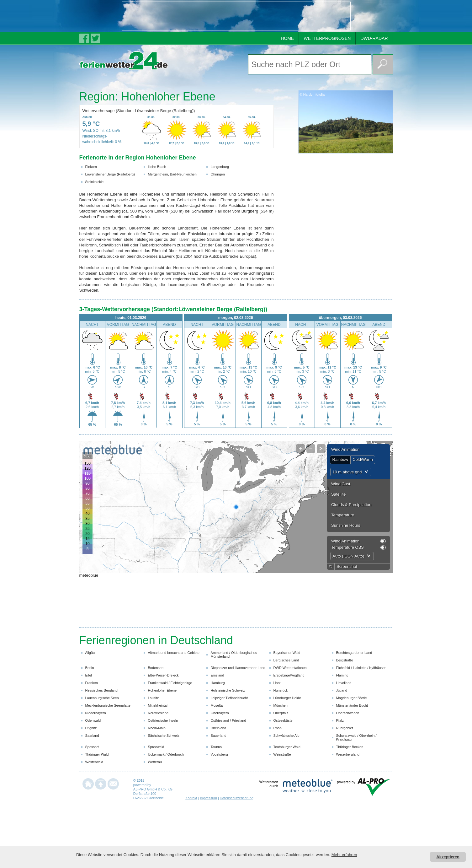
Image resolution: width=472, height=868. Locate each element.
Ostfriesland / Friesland (228, 720)
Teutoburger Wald (287, 747)
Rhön (278, 728)
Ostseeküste (283, 720)
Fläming (342, 675)
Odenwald (93, 720)
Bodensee (156, 668)
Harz (277, 683)
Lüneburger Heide (287, 698)
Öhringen (218, 174)
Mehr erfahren (344, 855)
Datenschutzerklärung (237, 798)
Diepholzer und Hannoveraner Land (238, 668)
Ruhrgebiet (345, 728)
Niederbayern (96, 713)
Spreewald (156, 747)
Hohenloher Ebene (162, 690)
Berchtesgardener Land (354, 653)
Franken (92, 683)
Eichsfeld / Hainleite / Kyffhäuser (361, 668)
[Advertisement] (236, 16)
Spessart (92, 747)
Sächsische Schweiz (164, 736)
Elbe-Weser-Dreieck (163, 675)
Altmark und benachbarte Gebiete (174, 653)
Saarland (92, 736)
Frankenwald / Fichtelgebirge (170, 683)
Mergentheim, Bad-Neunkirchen (172, 174)
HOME (287, 38)
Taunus (216, 747)
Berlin (90, 668)
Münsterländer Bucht (352, 705)
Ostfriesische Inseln (163, 720)
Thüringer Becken (350, 747)
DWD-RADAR (374, 38)
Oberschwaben (348, 713)
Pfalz (340, 720)
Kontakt (191, 798)
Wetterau (155, 762)
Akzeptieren (448, 857)
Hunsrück (281, 690)
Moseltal (217, 705)
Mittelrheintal (158, 705)
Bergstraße (345, 660)
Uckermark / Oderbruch (166, 754)
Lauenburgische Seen (102, 698)
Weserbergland (348, 754)
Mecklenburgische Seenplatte (108, 705)
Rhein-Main (157, 728)
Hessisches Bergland (101, 690)
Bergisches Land (286, 660)
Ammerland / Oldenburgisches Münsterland (234, 655)
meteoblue (89, 575)
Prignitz (91, 728)
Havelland (344, 683)
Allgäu (90, 653)
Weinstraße (282, 754)
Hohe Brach (157, 167)
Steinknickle (95, 182)
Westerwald (94, 762)
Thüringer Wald (97, 754)
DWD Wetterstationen (290, 668)
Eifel (89, 675)
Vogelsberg (219, 754)
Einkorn (91, 167)
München (281, 705)
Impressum (208, 798)
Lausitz (154, 698)
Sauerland (219, 736)
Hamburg (218, 683)
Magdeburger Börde (352, 698)
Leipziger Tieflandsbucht (229, 698)
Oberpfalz (281, 713)
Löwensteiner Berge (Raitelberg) (110, 174)
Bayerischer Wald (287, 653)
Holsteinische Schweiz (228, 690)
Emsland (217, 675)
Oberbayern (220, 713)
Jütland (342, 690)
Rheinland (219, 728)
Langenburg (220, 167)
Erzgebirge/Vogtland (289, 675)
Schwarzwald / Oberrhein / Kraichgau (356, 737)
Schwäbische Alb (286, 736)
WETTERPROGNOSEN (327, 38)
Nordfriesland (158, 713)
